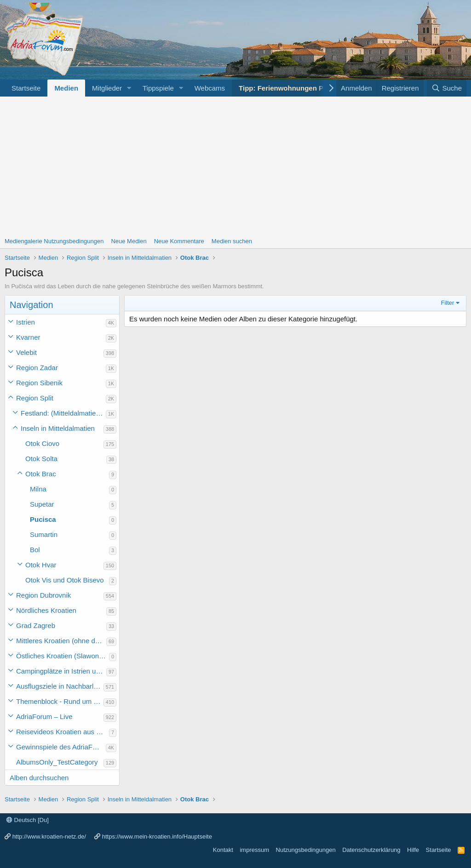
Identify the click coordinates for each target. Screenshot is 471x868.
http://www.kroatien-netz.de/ (49, 837)
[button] (129, 88)
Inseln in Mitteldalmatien (58, 428)
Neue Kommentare (179, 241)
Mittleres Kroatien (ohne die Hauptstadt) (61, 641)
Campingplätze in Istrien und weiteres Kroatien (61, 671)
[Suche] (447, 88)
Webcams (210, 88)
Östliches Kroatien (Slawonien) (63, 656)
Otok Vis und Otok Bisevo (65, 580)
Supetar (42, 504)
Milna (38, 489)
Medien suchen (232, 241)
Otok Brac (41, 474)
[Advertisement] (235, 166)
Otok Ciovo (42, 443)
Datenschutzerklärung (371, 850)
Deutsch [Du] (28, 820)
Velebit (26, 352)
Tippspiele (158, 88)
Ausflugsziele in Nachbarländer (60, 686)
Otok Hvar (41, 565)
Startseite (26, 88)
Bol (35, 550)
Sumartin (44, 534)
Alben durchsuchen (39, 778)
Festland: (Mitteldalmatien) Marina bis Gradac (63, 413)
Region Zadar (37, 368)
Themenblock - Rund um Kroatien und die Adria (60, 701)
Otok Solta (41, 459)
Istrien (26, 322)
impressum (254, 850)
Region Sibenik (39, 383)
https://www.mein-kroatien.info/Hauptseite (157, 837)
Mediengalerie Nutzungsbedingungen (54, 241)
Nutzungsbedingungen (306, 850)
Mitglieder (107, 88)
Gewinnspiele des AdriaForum (61, 747)
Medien (66, 88)
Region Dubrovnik (43, 595)
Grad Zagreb (36, 625)
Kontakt (223, 850)
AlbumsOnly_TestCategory (57, 762)
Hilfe (413, 850)
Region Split (35, 398)
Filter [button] (448, 303)
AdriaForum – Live (44, 717)
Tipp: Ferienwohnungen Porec (288, 88)
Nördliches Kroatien (46, 610)
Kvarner (28, 337)
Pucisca (43, 519)
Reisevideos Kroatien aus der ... (63, 732)
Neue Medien (129, 241)
